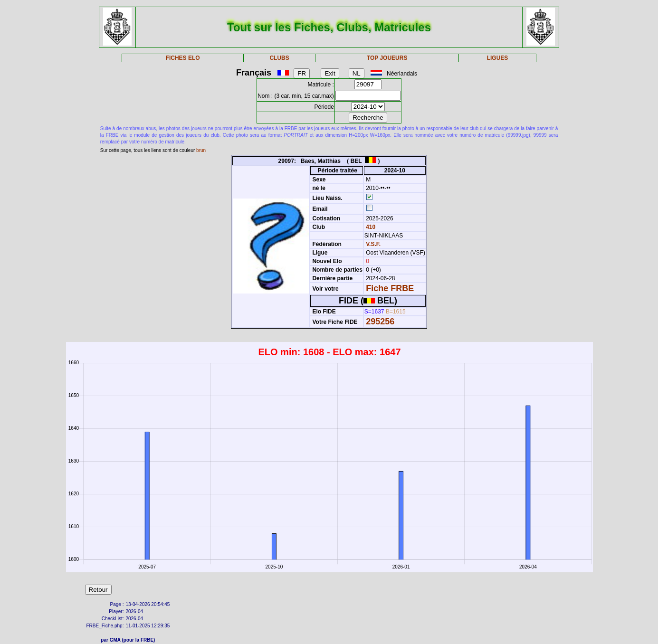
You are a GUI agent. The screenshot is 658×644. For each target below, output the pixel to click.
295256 (380, 322)
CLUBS (279, 58)
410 (370, 227)
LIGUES (498, 58)
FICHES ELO (183, 58)
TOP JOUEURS (387, 58)
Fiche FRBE (390, 288)
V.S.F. (373, 244)
